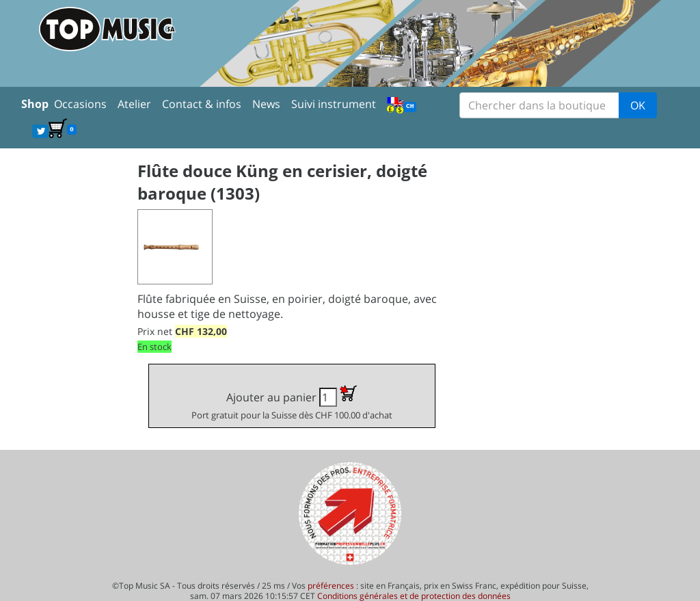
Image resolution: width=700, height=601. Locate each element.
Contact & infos (202, 104)
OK (638, 105)
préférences (331, 586)
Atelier (134, 104)
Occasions (80, 104)
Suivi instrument (334, 104)
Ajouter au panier (292, 403)
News (266, 104)
